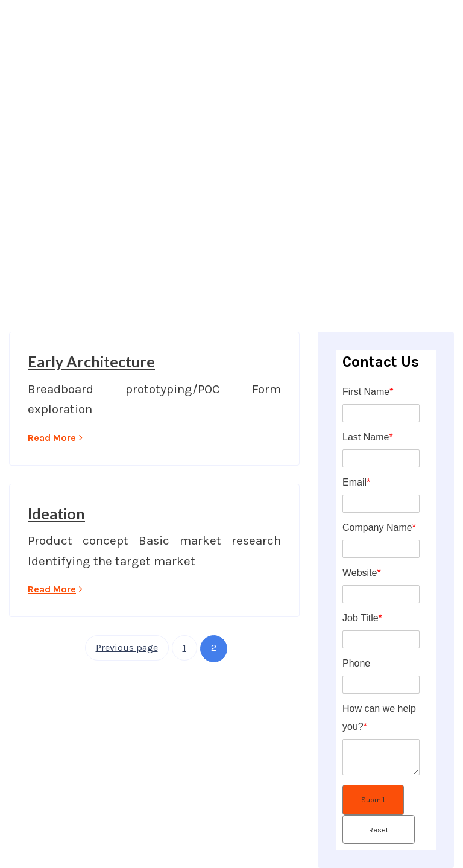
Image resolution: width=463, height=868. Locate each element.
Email (356, 482)
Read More (55, 438)
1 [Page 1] (184, 648)
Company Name (379, 527)
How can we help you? (379, 718)
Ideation (56, 513)
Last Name (368, 437)
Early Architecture (91, 361)
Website (362, 573)
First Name (368, 392)
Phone (356, 663)
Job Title (362, 618)
